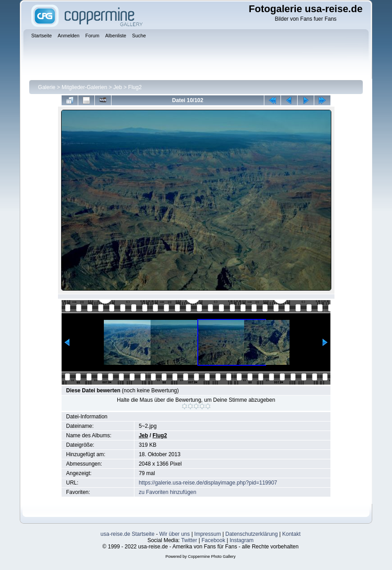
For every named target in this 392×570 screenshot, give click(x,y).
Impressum (207, 534)
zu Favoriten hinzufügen (168, 492)
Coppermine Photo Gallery (212, 557)
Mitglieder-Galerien (84, 87)
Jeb (118, 87)
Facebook (213, 540)
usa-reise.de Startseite (128, 534)
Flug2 (135, 87)
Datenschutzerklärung (252, 534)
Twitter (189, 540)
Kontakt (292, 534)
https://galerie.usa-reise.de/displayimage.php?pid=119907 (208, 483)
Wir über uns (174, 534)
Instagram (242, 540)
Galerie (47, 87)
